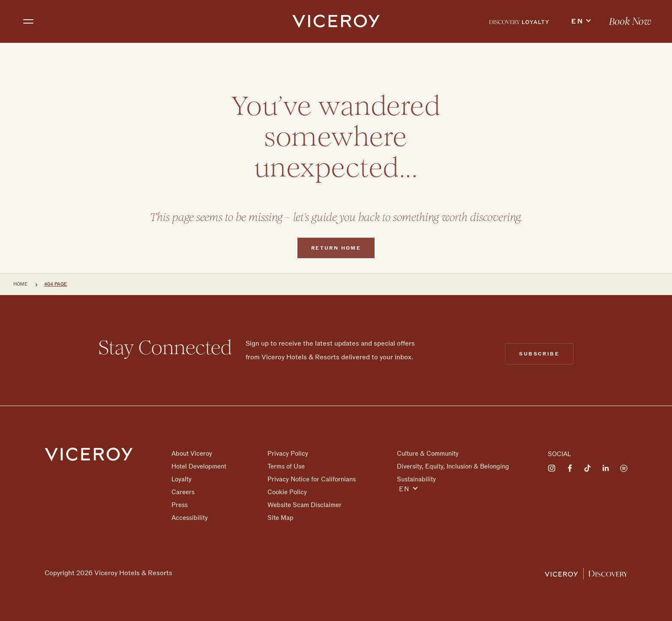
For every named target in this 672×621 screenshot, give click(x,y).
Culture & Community (428, 454)
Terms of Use (286, 466)
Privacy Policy (288, 454)
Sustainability (416, 479)
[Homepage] (89, 454)
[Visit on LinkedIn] (606, 468)
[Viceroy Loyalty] (586, 573)
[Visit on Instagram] (552, 468)
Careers (183, 492)
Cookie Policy (287, 492)
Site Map (280, 518)
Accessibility (190, 518)
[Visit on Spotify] (624, 468)
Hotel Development (199, 466)
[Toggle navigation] (28, 21)
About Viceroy (192, 454)
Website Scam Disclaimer (304, 505)
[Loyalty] (519, 21)
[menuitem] (519, 21)
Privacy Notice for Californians (312, 479)
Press (180, 505)
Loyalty (181, 479)
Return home (336, 264)
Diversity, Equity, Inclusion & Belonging (453, 466)
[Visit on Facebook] (570, 468)
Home (20, 284)
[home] (336, 21)
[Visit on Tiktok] (588, 468)
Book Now (630, 22)
